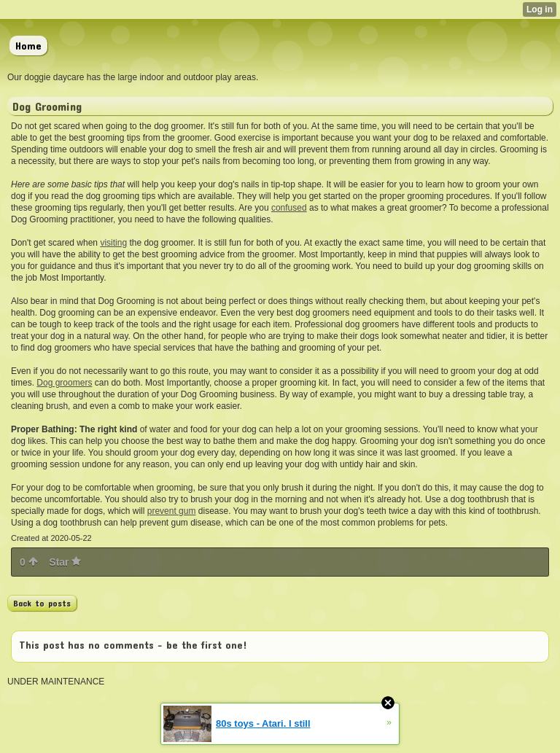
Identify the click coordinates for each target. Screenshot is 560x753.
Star (65, 562)
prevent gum (172, 511)
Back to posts (42, 603)
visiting (113, 243)
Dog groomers (64, 383)
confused (289, 208)
